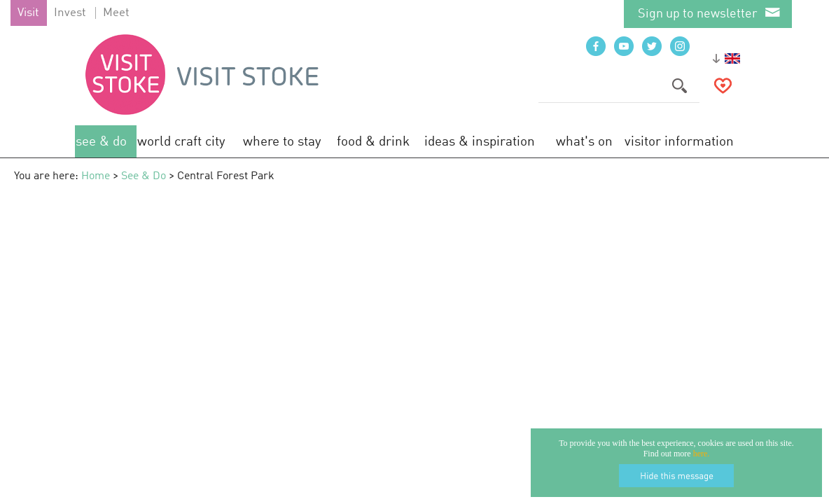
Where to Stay (282, 142)
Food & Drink (373, 142)
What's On (584, 142)
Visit (28, 13)
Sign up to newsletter (698, 14)
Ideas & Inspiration (480, 142)
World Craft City (181, 142)
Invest (70, 13)
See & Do (101, 142)
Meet (116, 13)
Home (96, 176)
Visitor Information (679, 142)
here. (702, 454)
